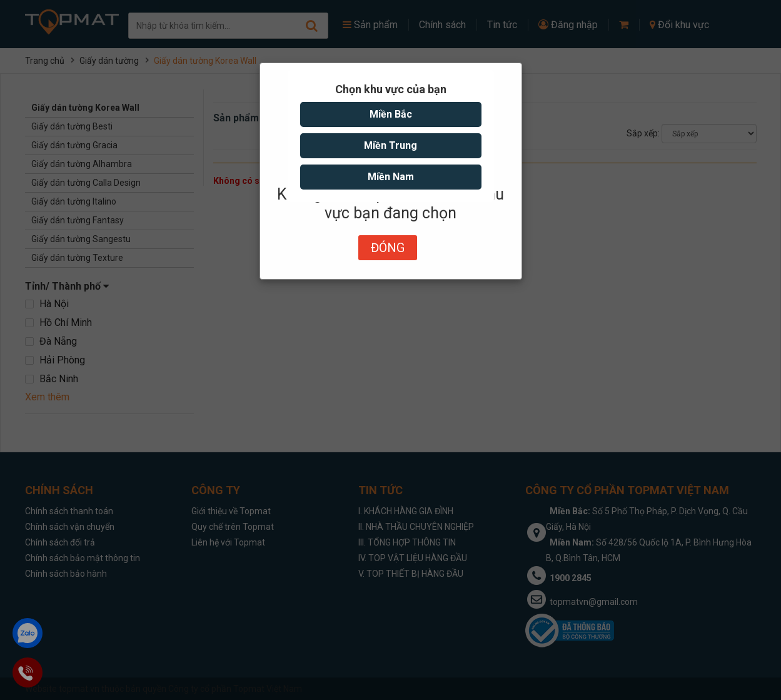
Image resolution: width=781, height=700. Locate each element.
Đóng (388, 248)
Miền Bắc (391, 114)
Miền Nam (391, 177)
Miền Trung (390, 145)
